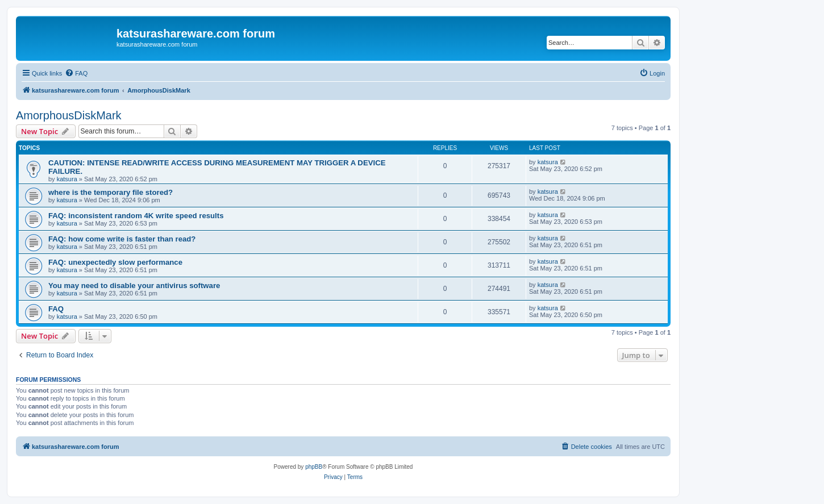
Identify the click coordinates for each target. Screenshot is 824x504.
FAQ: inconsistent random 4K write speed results (136, 216)
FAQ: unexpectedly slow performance (115, 262)
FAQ (56, 309)
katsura (67, 179)
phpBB (314, 467)
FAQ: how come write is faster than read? (122, 239)
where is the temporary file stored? (111, 192)
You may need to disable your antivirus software (134, 286)
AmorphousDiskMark (69, 115)
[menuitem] (76, 73)
